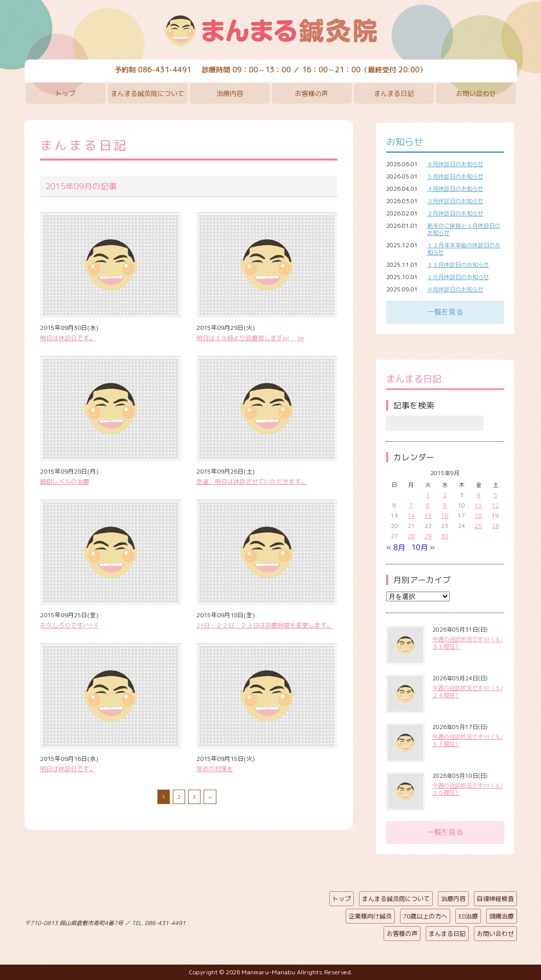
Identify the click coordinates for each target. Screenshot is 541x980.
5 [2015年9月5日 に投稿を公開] (496, 495)
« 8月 (396, 547)
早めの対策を (215, 769)
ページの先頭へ (263, 921)
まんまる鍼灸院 (271, 31)
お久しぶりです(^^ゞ (69, 625)
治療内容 (230, 93)
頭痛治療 (502, 916)
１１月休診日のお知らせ (458, 265)
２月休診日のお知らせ (455, 213)
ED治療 (468, 916)
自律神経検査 (495, 899)
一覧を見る (445, 312)
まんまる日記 (394, 93)
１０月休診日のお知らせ (458, 277)
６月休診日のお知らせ (455, 164)
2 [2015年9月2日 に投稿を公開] (445, 495)
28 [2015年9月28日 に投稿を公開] (411, 536)
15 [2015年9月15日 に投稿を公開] (428, 516)
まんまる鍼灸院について (147, 93)
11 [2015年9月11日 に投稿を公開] (478, 505)
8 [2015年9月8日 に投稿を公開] (428, 505)
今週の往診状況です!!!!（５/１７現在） (468, 740)
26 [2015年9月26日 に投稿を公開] (495, 526)
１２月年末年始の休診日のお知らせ (464, 249)
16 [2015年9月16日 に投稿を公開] (445, 516)
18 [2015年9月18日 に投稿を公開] (478, 516)
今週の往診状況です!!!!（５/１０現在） (468, 789)
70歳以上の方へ (425, 916)
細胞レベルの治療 (65, 482)
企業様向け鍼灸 (370, 916)
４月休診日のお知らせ (455, 189)
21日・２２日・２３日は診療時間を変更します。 (265, 625)
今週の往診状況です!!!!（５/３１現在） (468, 643)
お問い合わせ (476, 93)
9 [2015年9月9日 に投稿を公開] (445, 505)
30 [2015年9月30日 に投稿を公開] (445, 536)
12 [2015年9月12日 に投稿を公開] (495, 505)
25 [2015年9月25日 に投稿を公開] (478, 526)
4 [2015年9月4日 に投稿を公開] (479, 495)
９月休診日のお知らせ (455, 289)
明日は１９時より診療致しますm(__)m (250, 338)
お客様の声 (312, 93)
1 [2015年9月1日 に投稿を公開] (428, 495)
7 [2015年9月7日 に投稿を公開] (411, 505)
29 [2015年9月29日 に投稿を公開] (428, 536)
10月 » (423, 547)
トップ (65, 93)
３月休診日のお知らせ (455, 201)
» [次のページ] (210, 797)
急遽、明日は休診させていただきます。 (252, 482)
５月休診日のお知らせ (455, 177)
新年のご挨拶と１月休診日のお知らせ (464, 229)
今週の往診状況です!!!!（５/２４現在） (468, 692)
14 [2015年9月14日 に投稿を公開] (411, 516)
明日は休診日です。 (68, 338)
